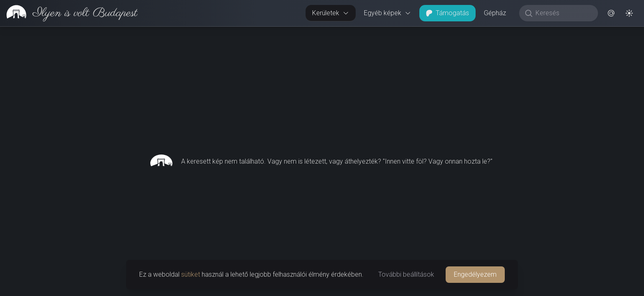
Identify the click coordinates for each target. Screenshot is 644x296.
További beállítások (406, 274)
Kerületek (331, 13)
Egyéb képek (388, 13)
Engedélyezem (475, 274)
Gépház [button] (495, 13)
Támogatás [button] (447, 13)
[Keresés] (563, 13)
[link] (69, 13)
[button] (611, 13)
